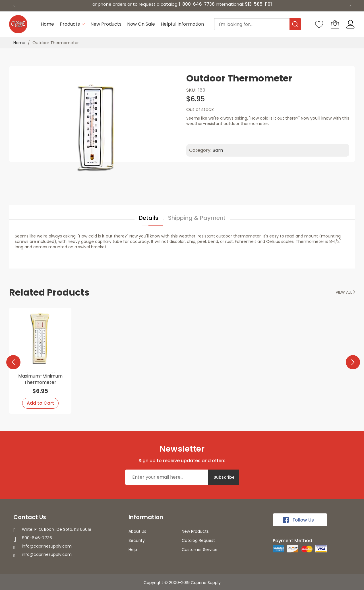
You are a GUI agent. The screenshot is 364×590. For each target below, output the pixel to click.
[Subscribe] (223, 477)
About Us (137, 531)
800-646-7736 (37, 538)
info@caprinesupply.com (47, 546)
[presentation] (12, 361)
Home (19, 43)
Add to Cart (40, 403)
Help (133, 550)
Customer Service (200, 550)
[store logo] (18, 24)
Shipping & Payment (197, 218)
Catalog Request (198, 540)
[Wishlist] (319, 24)
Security (137, 540)
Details (149, 218)
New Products (195, 531)
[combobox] (258, 24)
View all (345, 292)
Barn (218, 150)
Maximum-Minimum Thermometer (40, 379)
